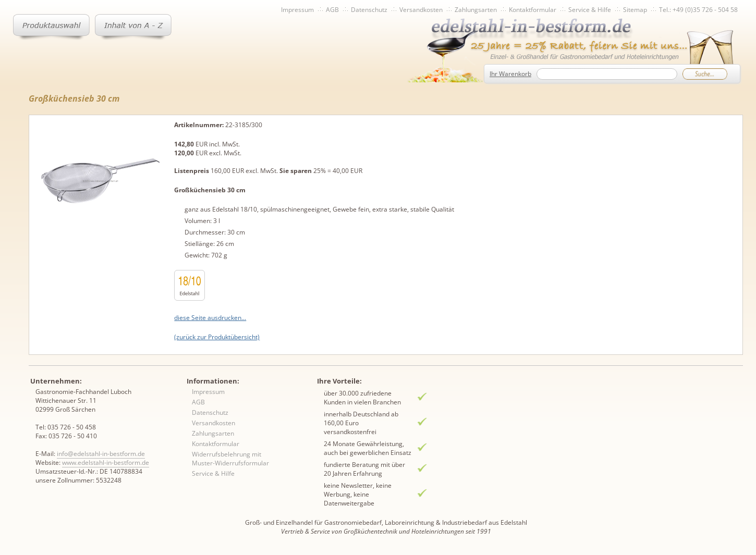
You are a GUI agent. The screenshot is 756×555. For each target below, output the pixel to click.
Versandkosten (421, 10)
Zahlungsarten (476, 10)
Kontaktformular (533, 10)
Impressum (297, 10)
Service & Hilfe (590, 10)
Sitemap (635, 10)
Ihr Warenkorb (510, 74)
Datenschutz (369, 10)
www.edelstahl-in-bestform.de (106, 462)
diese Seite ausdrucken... (210, 318)
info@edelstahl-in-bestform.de (101, 454)
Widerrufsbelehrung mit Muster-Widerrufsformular (230, 459)
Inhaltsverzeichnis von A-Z (133, 27)
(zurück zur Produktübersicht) (217, 337)
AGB (332, 10)
